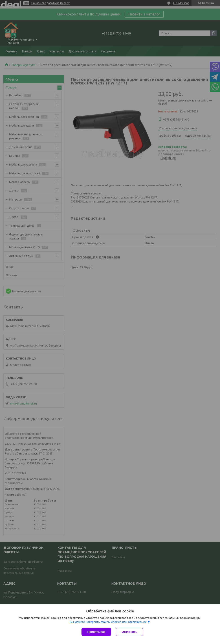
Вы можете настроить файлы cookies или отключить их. (108, 622)
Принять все (96, 632)
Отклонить (129, 632)
